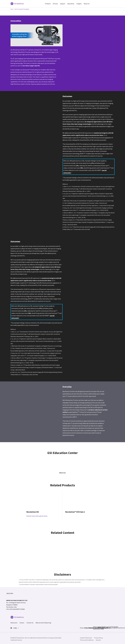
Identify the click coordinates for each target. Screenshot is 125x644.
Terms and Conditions (87, 640)
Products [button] (48, 4)
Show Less (62, 473)
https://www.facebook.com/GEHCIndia (81, 628)
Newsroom (14, 623)
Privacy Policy (99, 638)
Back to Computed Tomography (22, 9)
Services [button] (55, 4)
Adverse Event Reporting (43, 623)
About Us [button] (87, 4)
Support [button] (63, 4)
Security (98, 640)
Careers (22, 623)
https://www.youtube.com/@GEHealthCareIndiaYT (99, 628)
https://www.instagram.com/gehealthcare (85, 628)
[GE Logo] (17, 3)
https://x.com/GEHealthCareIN (90, 628)
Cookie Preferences (86, 638)
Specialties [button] (71, 4)
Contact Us (30, 623)
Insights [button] (79, 4)
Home (12, 9)
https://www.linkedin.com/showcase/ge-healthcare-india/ (94, 628)
